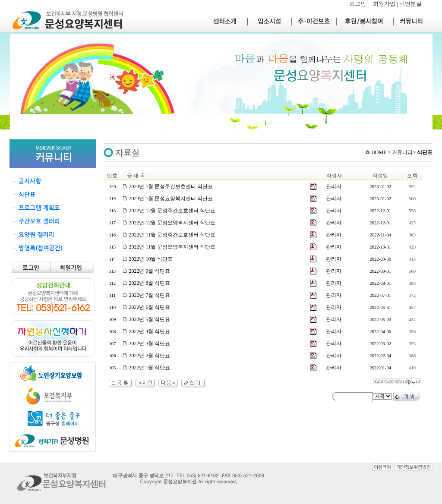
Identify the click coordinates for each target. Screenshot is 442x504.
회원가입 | (386, 4)
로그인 (358, 4)
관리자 (334, 186)
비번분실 (410, 4)
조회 (412, 176)
